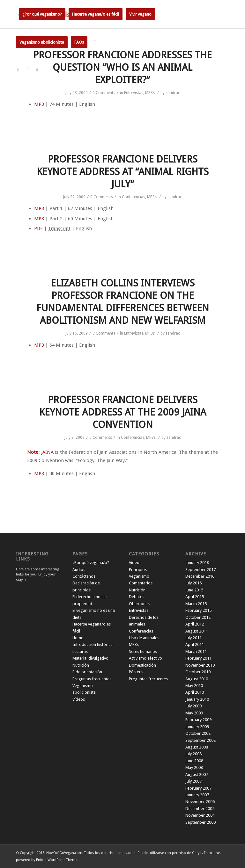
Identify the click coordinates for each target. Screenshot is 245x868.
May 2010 (194, 686)
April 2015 (195, 597)
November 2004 (200, 815)
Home (78, 638)
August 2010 (197, 679)
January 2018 (197, 563)
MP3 (39, 104)
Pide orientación (87, 672)
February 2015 (198, 610)
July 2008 (193, 754)
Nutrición (81, 665)
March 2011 (196, 651)
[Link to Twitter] (18, 70)
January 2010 (197, 699)
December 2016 (200, 576)
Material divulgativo (90, 658)
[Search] (95, 42)
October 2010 (198, 672)
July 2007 (193, 781)
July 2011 (193, 638)
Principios (138, 570)
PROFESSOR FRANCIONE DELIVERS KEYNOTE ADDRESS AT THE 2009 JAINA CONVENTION (123, 412)
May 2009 (194, 713)
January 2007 (197, 795)
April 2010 (195, 692)
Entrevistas (134, 93)
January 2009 (197, 727)
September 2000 (200, 822)
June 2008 (194, 761)
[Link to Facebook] (27, 70)
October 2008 (198, 733)
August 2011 (197, 631)
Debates (137, 597)
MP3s (150, 93)
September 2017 (200, 570)
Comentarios (141, 583)
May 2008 (194, 767)
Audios (79, 570)
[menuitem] (42, 14)
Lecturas (80, 651)
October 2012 (198, 617)
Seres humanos (143, 651)
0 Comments (104, 93)
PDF (38, 228)
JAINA (47, 452)
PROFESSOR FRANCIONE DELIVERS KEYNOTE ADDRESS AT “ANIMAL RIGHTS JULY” (123, 172)
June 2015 (194, 590)
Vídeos (79, 699)
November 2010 (200, 665)
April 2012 (195, 624)
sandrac (173, 93)
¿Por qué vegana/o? (91, 563)
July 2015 (193, 583)
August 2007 (197, 774)
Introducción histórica (93, 644)
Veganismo (139, 576)
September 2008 (200, 740)
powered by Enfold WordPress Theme (47, 860)
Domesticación (142, 665)
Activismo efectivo (145, 658)
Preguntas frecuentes (92, 679)
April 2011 (195, 644)
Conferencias (134, 197)
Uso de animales (144, 638)
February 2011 (198, 658)
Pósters (136, 672)
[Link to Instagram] (37, 70)
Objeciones (139, 604)
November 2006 (200, 802)
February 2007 (198, 788)
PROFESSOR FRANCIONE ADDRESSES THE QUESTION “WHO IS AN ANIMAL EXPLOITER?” (122, 67)
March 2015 (196, 604)
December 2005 (200, 809)
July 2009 (193, 706)
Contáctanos (84, 576)
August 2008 (197, 747)
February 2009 (198, 720)
